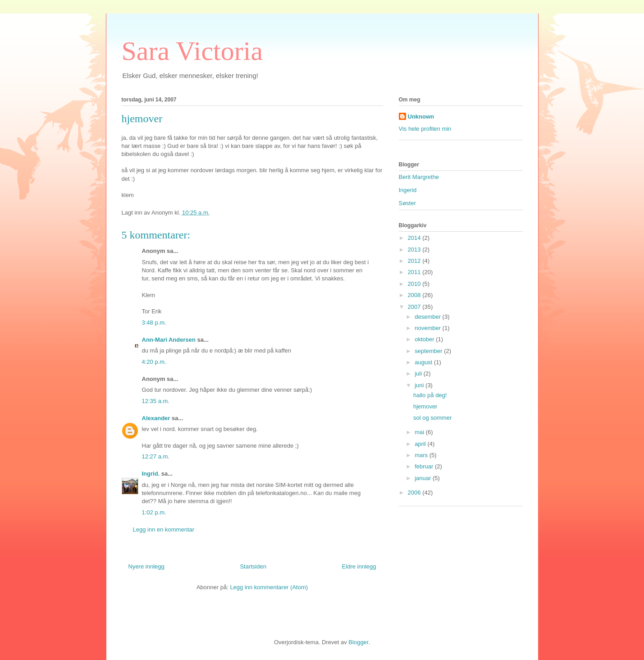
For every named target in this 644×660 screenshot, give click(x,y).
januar (424, 478)
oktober (425, 339)
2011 (415, 272)
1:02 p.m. (154, 512)
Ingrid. (151, 474)
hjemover (425, 406)
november (428, 328)
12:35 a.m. (156, 401)
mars (422, 455)
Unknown (421, 117)
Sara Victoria (192, 51)
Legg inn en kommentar (164, 529)
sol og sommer (432, 418)
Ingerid (408, 190)
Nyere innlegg (146, 566)
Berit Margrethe (419, 177)
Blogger (358, 642)
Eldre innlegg (359, 566)
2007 (415, 307)
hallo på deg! (430, 395)
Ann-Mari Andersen (169, 340)
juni (420, 385)
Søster (407, 203)
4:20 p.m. (154, 362)
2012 (415, 261)
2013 (415, 250)
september (429, 351)
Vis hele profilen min (425, 129)
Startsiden (253, 566)
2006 (415, 493)
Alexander (156, 418)
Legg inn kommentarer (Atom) (269, 587)
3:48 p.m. (154, 323)
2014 (415, 238)
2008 (415, 295)
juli (419, 374)
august (424, 362)
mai (420, 432)
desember (428, 317)
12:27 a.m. (156, 456)
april (421, 444)
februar (425, 466)
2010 (415, 284)
